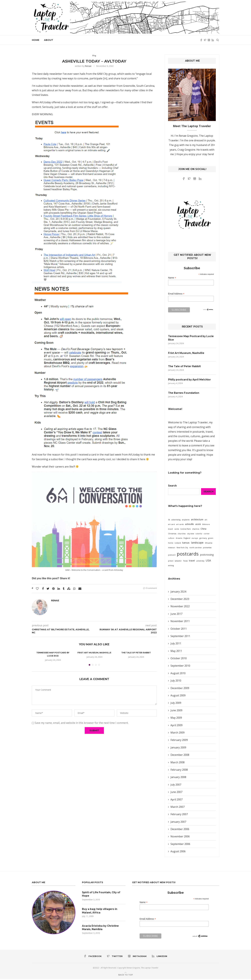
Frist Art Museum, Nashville (94, 653)
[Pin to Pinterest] (53, 589)
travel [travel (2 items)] (192, 561)
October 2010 (179, 659)
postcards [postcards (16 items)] (188, 555)
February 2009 (179, 741)
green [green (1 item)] (211, 539)
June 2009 (176, 711)
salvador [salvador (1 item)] (178, 562)
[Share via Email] (80, 589)
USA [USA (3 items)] (208, 561)
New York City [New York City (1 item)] (182, 548)
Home (36, 40)
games (206, 437)
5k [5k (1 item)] (169, 521)
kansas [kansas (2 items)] (186, 544)
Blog (94, 55)
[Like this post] (37, 589)
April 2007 (176, 800)
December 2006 (180, 830)
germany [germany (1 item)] (203, 539)
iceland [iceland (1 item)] (178, 544)
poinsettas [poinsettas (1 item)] (207, 548)
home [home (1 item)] (171, 544)
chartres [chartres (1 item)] (196, 530)
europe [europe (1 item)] (195, 539)
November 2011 (180, 622)
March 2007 (178, 808)
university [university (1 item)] (200, 562)
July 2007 (176, 785)
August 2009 (178, 696)
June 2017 (176, 615)
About (49, 40)
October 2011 (179, 629)
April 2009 (176, 726)
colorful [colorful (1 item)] (199, 534)
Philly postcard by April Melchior (190, 380)
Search (172, 487)
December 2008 (180, 756)
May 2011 (176, 652)
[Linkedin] (213, 40)
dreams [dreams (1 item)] (179, 539)
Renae (88, 66)
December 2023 (180, 600)
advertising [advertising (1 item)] (176, 521)
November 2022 (180, 607)
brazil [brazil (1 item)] (170, 530)
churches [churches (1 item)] (182, 534)
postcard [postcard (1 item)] (172, 556)
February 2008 (179, 771)
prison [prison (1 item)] (171, 562)
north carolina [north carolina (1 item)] (195, 548)
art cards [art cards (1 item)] (180, 525)
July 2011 (176, 644)
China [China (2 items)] (203, 530)
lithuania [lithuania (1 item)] (209, 544)
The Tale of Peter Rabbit (136, 653)
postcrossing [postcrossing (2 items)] (207, 556)
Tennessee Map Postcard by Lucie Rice (192, 338)
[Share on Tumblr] (64, 589)
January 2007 (178, 823)
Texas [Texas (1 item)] (185, 562)
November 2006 (180, 837)
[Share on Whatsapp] (74, 589)
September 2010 (180, 667)
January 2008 (178, 778)
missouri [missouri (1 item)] (172, 548)
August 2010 (178, 674)
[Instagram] (209, 40)
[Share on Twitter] (48, 589)
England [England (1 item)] (187, 539)
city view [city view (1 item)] (190, 534)
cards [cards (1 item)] (177, 530)
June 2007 (176, 793)
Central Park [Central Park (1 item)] (185, 530)
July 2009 (176, 704)
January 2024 (178, 592)
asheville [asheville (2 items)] (189, 525)
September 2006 (180, 845)
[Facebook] (201, 40)
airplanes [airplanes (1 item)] (186, 521)
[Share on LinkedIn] (59, 589)
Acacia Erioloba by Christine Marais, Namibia (101, 929)
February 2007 (179, 815)
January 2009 (178, 748)
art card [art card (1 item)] (171, 525)
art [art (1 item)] (206, 521)
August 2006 (178, 852)
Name (172, 278)
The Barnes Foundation (184, 394)
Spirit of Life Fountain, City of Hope (102, 895)
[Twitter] (205, 40)
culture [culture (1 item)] (171, 539)
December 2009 (180, 689)
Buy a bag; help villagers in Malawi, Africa (101, 912)
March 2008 (178, 763)
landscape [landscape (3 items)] (197, 543)
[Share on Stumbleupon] (69, 589)
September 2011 (180, 637)
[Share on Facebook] (43, 589)
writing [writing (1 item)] (171, 566)
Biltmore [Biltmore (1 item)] (206, 525)
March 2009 (178, 734)
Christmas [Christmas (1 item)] (172, 534)
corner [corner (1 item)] (207, 534)
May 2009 (176, 719)
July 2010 (176, 682)
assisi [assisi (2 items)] (198, 525)
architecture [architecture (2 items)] (197, 520)
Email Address (176, 294)
